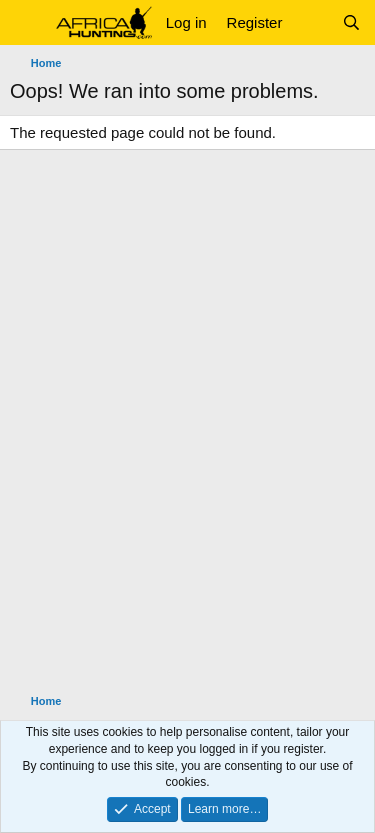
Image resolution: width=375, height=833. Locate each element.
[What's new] (311, 22)
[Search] (351, 22)
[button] (27, 23)
